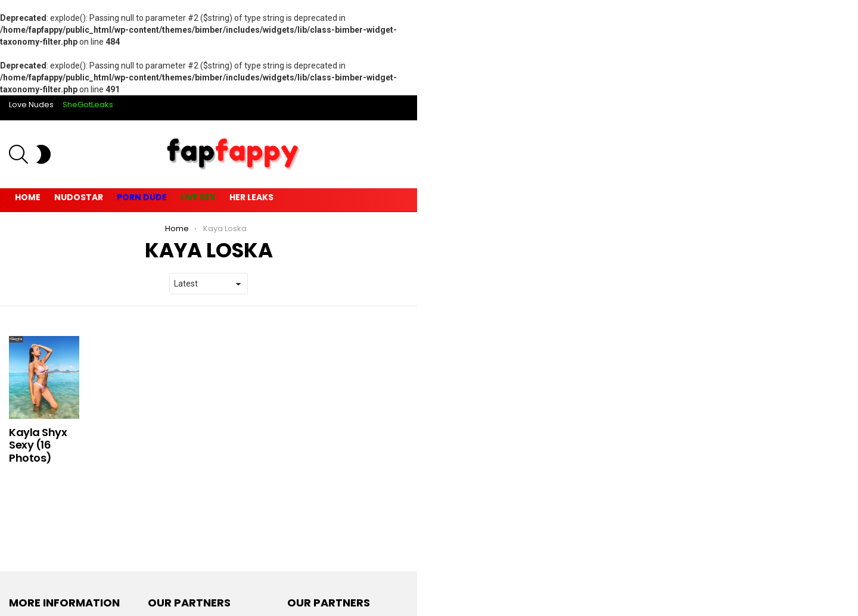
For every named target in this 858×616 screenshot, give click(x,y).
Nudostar (79, 197)
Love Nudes (31, 105)
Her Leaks (251, 197)
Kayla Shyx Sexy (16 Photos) (38, 445)
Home (28, 197)
